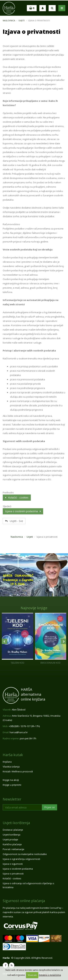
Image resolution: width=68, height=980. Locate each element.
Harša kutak (13, 755)
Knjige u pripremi (12, 785)
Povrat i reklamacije (14, 849)
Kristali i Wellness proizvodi (18, 771)
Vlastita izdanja (11, 767)
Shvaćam (32, 975)
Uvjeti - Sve (14, 521)
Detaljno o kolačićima (50, 975)
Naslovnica (9, 20)
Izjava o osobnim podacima (23, 511)
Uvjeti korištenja (16, 823)
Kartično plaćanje (12, 844)
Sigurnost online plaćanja (24, 901)
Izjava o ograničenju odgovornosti (21, 859)
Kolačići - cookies (17, 497)
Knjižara (7, 762)
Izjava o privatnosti (13, 874)
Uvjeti (22, 20)
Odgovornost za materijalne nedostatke (25, 854)
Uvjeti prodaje (10, 839)
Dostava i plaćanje (13, 830)
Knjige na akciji (11, 780)
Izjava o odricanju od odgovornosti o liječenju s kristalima (28, 885)
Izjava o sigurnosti (13, 864)
